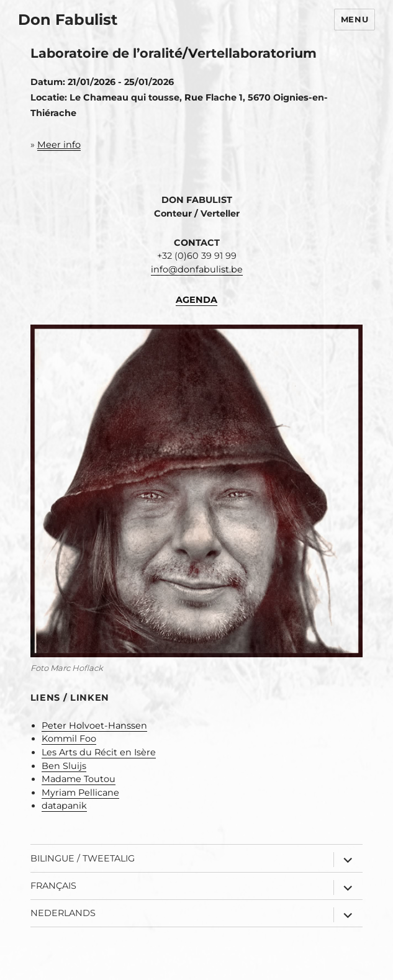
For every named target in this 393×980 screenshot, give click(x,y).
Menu (355, 19)
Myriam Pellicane (80, 793)
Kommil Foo (69, 739)
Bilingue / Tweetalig (83, 858)
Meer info (59, 145)
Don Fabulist (68, 20)
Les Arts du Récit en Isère (99, 752)
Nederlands (63, 913)
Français (53, 886)
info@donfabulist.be (197, 269)
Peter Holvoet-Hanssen (94, 726)
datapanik (64, 806)
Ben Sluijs (64, 766)
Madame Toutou (79, 779)
